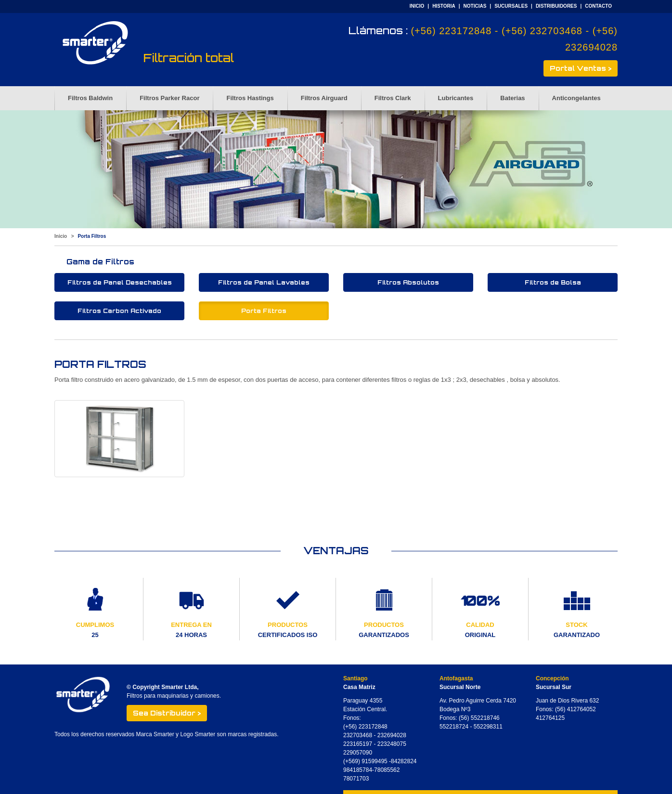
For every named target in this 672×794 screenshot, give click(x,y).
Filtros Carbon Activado (119, 311)
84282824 (404, 761)
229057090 (358, 753)
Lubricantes (456, 98)
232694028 (392, 735)
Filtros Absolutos (408, 282)
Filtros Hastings (250, 98)
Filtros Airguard (324, 98)
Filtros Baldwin (90, 98)
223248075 (392, 744)
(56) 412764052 (575, 709)
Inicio (61, 236)
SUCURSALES (511, 6)
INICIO (417, 6)
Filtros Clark (393, 98)
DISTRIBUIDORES (556, 6)
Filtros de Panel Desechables (120, 282)
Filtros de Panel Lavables (264, 282)
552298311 (488, 727)
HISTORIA (444, 6)
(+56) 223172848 (365, 727)
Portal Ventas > (581, 68)
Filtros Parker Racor (169, 98)
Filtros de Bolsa (553, 282)
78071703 (356, 779)
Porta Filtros (264, 311)
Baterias (512, 98)
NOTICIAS (475, 6)
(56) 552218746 (479, 718)
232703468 (358, 735)
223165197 (358, 744)
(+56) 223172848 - (456, 31)
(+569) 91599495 (366, 761)
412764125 (550, 718)
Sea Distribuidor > (167, 713)
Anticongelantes (576, 98)
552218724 (454, 727)
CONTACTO (598, 6)
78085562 (387, 770)
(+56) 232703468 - (547, 31)
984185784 (358, 770)
